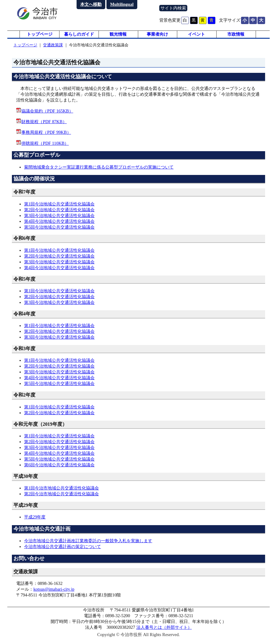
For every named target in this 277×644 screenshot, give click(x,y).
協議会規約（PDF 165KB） (47, 116)
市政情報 (236, 37)
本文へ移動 (91, 4)
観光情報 (118, 37)
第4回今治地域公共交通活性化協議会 (59, 226)
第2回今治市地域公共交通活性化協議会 (61, 499)
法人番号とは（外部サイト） (164, 632)
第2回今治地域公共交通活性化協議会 (59, 215)
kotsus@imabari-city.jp (54, 594)
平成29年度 (35, 522)
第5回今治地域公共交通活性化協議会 (59, 232)
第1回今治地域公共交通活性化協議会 (59, 209)
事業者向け (157, 37)
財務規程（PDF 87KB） (44, 126)
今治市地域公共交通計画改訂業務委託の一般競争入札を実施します (88, 546)
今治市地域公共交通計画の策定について (63, 551)
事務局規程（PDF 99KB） (46, 137)
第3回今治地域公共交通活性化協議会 (59, 220)
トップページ (40, 37)
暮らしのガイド (79, 37)
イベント (196, 37)
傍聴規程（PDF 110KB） (45, 148)
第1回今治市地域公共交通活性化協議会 (61, 493)
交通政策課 (53, 50)
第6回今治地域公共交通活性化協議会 (59, 470)
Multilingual (122, 4)
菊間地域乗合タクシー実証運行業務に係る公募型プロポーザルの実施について (99, 172)
